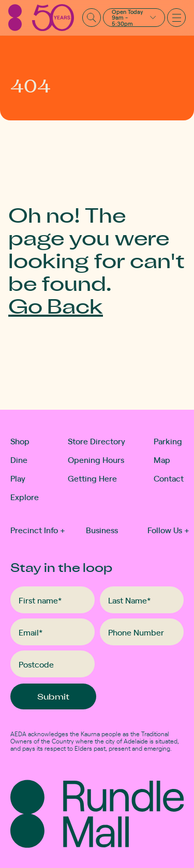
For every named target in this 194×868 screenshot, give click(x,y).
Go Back (56, 305)
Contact (169, 478)
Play (18, 478)
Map (162, 459)
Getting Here (92, 478)
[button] (134, 18)
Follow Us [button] (168, 530)
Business (102, 530)
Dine (19, 459)
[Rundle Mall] (41, 18)
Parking (168, 441)
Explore (21, 497)
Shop (20, 441)
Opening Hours (96, 459)
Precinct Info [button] (38, 530)
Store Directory (96, 441)
